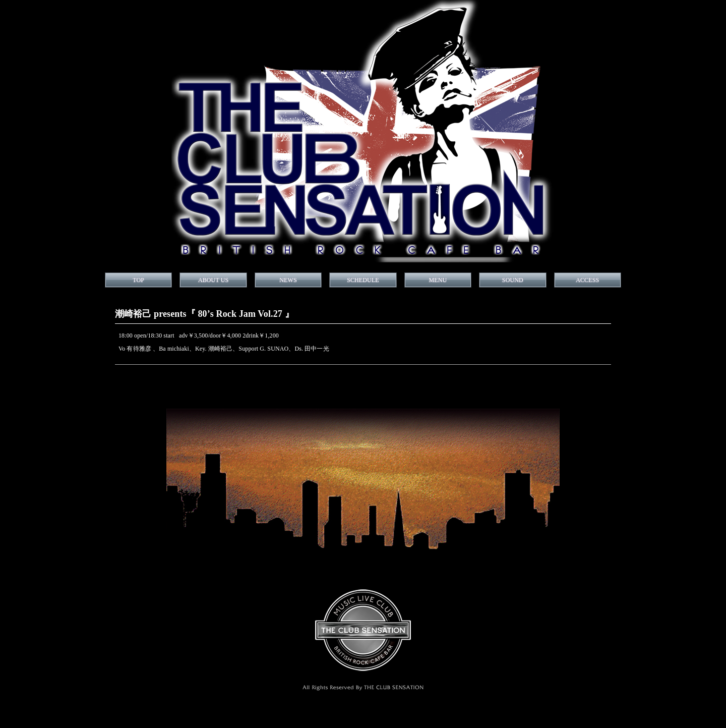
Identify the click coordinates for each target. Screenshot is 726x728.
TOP (138, 280)
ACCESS (587, 280)
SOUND (513, 280)
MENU (438, 280)
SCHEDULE (363, 280)
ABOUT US (213, 280)
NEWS (288, 280)
